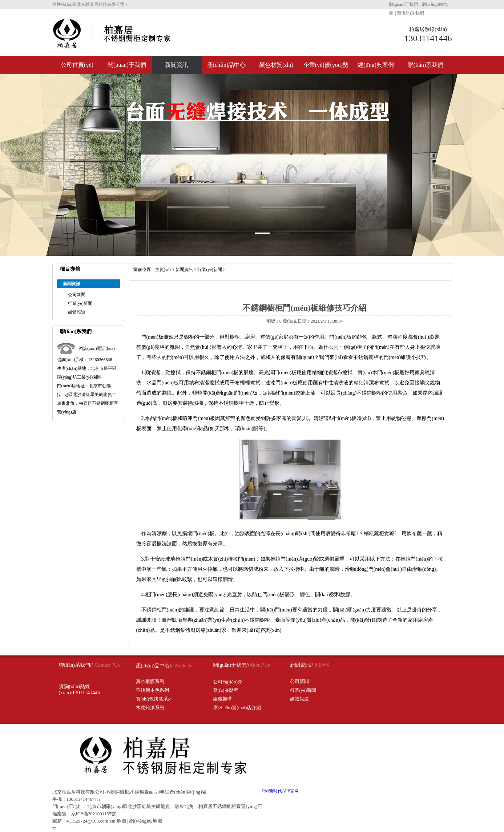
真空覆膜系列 (150, 681)
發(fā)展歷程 (226, 690)
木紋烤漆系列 (150, 708)
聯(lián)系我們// (76, 665)
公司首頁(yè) (77, 65)
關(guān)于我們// (231, 665)
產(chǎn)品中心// (154, 666)
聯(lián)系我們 (411, 13)
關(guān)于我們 (404, 4)
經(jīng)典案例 (376, 65)
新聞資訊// (302, 665)
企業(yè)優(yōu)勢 (326, 65)
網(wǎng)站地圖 (146, 821)
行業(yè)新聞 (80, 303)
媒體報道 (77, 312)
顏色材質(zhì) (276, 65)
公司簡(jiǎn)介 (228, 682)
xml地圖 (118, 821)
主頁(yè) (163, 270)
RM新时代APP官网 (280, 791)
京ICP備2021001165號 (94, 814)
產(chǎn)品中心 (227, 65)
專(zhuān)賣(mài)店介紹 (237, 708)
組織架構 (222, 699)
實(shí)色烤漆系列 (154, 699)
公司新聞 (77, 295)
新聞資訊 (177, 65)
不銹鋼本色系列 (152, 690)
